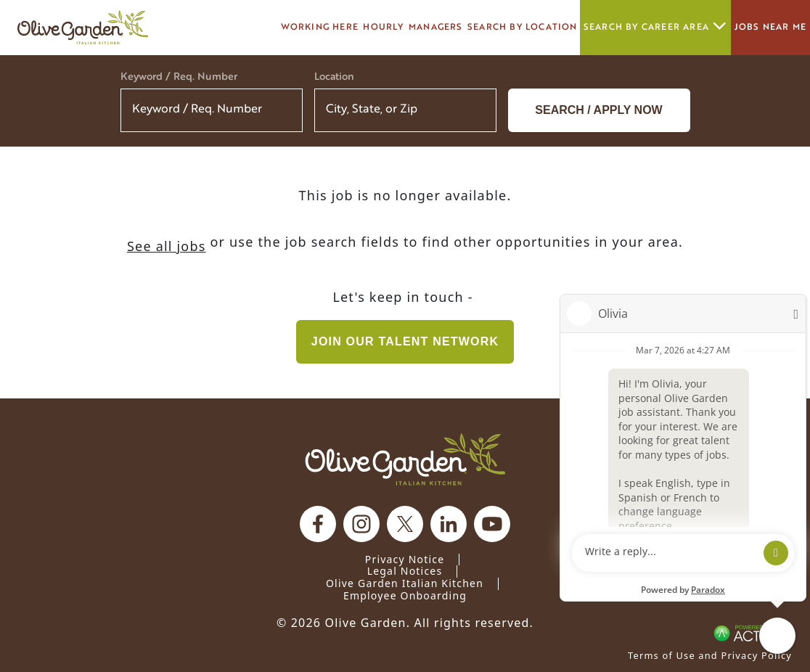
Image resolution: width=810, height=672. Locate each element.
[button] (476, 110)
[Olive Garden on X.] (405, 524)
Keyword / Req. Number (179, 77)
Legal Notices (405, 571)
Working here (320, 28)
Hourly (383, 28)
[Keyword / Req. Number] (212, 110)
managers (436, 28)
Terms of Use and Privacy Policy (710, 655)
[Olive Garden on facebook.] (318, 524)
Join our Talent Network (405, 341)
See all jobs (167, 246)
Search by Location (523, 28)
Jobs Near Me (770, 28)
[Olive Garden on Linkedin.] (449, 524)
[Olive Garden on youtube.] (492, 524)
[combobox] (405, 110)
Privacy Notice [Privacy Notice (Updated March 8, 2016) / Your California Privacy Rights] (405, 559)
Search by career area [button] (655, 27)
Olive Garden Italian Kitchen (405, 583)
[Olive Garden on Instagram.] (361, 524)
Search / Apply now (598, 110)
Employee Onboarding (405, 595)
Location (334, 77)
